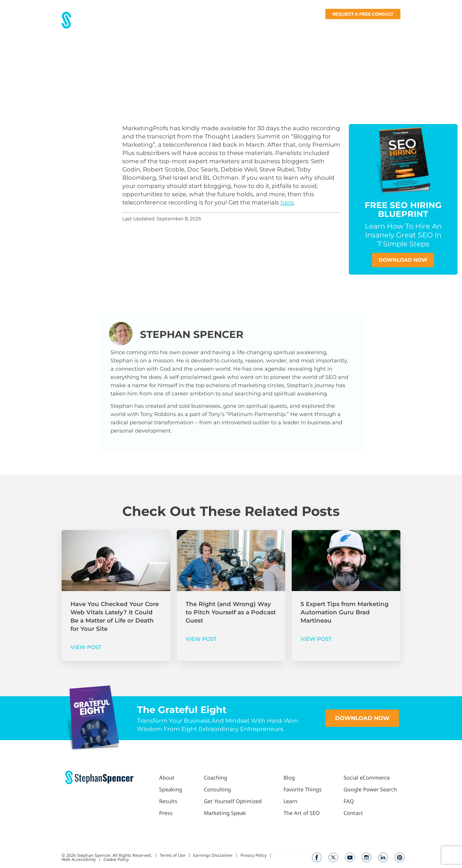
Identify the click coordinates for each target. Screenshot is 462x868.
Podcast (268, 25)
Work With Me (232, 25)
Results (180, 25)
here (287, 202)
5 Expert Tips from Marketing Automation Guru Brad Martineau (345, 613)
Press (201, 25)
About (159, 25)
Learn (342, 25)
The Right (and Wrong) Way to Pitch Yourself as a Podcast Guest (231, 613)
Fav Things (315, 25)
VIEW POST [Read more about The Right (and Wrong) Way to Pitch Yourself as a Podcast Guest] (201, 639)
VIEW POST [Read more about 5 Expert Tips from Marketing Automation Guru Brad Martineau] (316, 639)
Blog (292, 25)
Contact (391, 25)
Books (367, 25)
